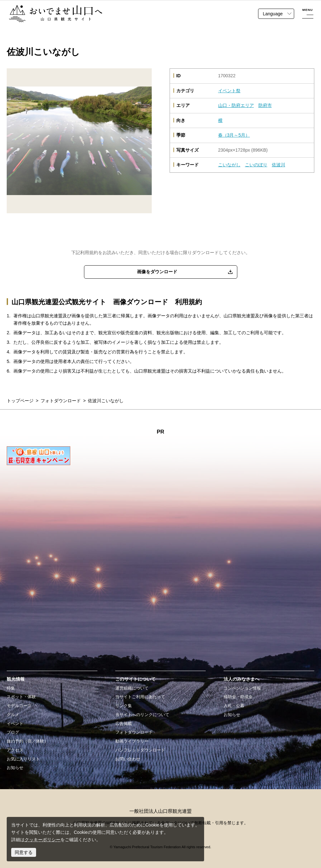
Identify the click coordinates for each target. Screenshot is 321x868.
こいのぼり (256, 165)
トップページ (20, 401)
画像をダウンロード (157, 272)
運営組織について (132, 688)
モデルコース (19, 706)
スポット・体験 (21, 697)
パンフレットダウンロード (140, 750)
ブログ (13, 732)
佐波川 (279, 165)
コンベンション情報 (242, 688)
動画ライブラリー (132, 741)
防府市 (265, 105)
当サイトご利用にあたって (140, 697)
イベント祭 (229, 91)
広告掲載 (124, 724)
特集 (11, 688)
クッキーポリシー (42, 840)
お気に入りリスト (23, 759)
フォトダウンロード (61, 401)
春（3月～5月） (234, 135)
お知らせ (15, 768)
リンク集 (124, 706)
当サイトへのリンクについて (142, 715)
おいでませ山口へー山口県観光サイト (47, 8)
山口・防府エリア (236, 105)
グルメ (13, 715)
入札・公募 (234, 706)
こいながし (229, 165)
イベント (15, 724)
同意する (24, 852)
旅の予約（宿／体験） (27, 741)
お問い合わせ (128, 759)
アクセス (15, 750)
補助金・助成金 (238, 697)
